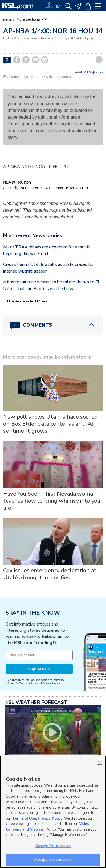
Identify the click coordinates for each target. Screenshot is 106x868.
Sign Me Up (39, 669)
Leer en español (89, 72)
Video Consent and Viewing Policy (47, 827)
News (8, 20)
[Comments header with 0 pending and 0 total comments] (53, 325)
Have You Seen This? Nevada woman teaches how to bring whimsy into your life (53, 501)
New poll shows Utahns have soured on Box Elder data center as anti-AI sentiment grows (50, 424)
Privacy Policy (50, 818)
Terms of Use (28, 683)
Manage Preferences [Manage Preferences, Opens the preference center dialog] (53, 846)
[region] (53, 812)
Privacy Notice (51, 683)
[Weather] (53, 6)
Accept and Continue (53, 860)
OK (99, 763)
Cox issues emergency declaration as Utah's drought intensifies (50, 574)
